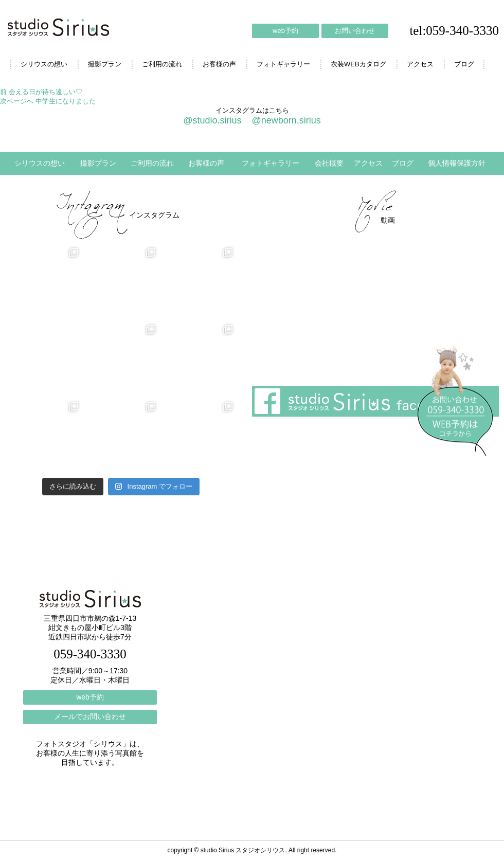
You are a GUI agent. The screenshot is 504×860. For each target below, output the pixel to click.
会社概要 (329, 163)
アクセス (420, 64)
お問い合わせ (355, 31)
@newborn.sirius (286, 120)
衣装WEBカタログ (358, 64)
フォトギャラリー (283, 64)
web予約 (285, 31)
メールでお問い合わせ (90, 716)
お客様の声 (219, 64)
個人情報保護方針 (457, 163)
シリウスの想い (44, 64)
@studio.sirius (212, 120)
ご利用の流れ (162, 64)
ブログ (464, 64)
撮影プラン (105, 64)
